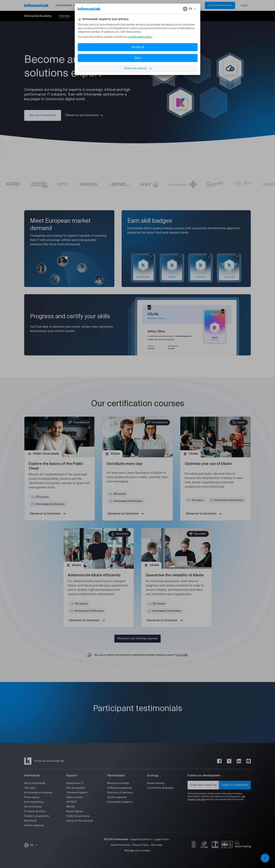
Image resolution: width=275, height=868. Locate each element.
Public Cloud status (78, 816)
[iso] (227, 845)
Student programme (37, 816)
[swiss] (215, 845)
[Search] (198, 5)
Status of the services (80, 821)
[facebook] (219, 761)
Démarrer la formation (45, 514)
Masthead (30, 821)
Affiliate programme (120, 788)
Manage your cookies (137, 851)
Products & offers (35, 811)
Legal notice (161, 839)
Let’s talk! (182, 655)
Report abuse (75, 811)
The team (30, 788)
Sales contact (75, 797)
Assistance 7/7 (75, 783)
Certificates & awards (160, 788)
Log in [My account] (244, 5)
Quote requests (117, 797)
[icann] (204, 845)
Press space (32, 797)
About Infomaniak (35, 783)
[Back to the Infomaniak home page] (36, 5)
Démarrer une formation (82, 115)
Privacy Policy (141, 845)
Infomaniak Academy (120, 802)
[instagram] (249, 761)
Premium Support (77, 793)
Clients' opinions (34, 826)
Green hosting (156, 783)
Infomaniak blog (34, 802)
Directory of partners (120, 793)
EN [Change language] (34, 845)
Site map (156, 845)
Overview (64, 16)
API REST (72, 802)
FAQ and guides (76, 788)
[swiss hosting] (243, 845)
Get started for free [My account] (220, 5)
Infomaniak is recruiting (38, 793)
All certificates (33, 807)
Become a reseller (118, 783)
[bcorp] (194, 845)
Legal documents (141, 839)
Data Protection (121, 845)
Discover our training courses (137, 639)
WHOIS (70, 807)
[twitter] (229, 761)
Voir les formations (43, 115)
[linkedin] (239, 761)
